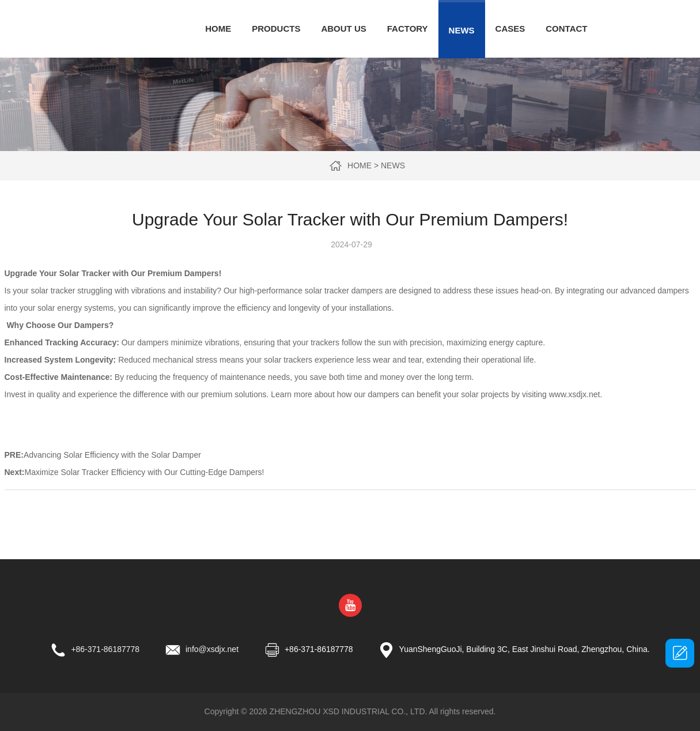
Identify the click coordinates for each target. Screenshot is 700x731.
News (462, 30)
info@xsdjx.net (212, 649)
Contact (566, 29)
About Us (343, 29)
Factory (408, 29)
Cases (510, 29)
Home (218, 29)
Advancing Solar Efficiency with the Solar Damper (112, 455)
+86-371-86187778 (105, 649)
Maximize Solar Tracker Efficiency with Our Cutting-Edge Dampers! (145, 472)
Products (276, 29)
